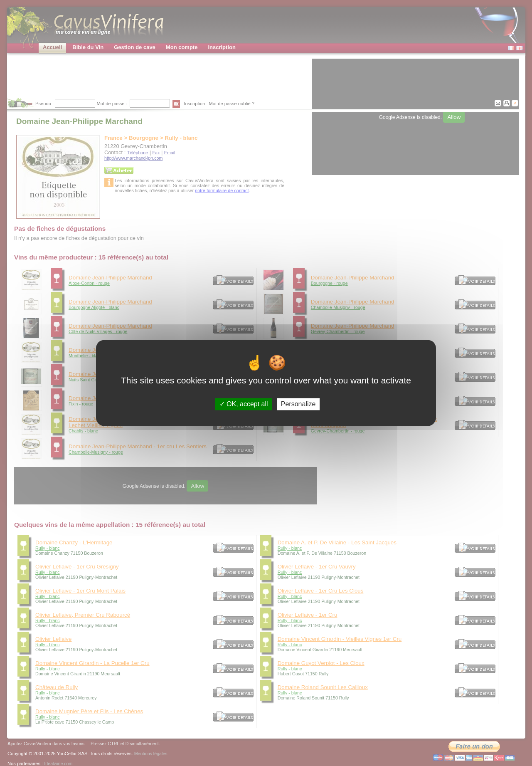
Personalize (298, 404)
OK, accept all (244, 404)
